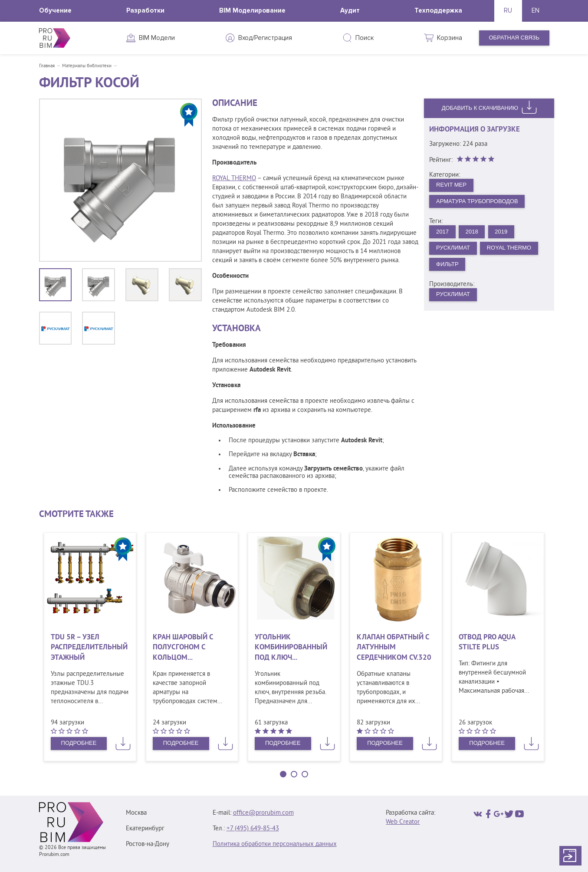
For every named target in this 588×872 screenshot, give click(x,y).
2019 (501, 232)
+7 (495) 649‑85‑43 (253, 829)
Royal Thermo (509, 248)
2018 (472, 232)
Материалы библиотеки (87, 66)
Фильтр (447, 264)
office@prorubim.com (263, 813)
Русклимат (453, 248)
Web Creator (403, 822)
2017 (442, 232)
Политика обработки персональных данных (275, 844)
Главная (47, 66)
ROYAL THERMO (234, 179)
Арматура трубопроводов (477, 201)
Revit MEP (451, 185)
